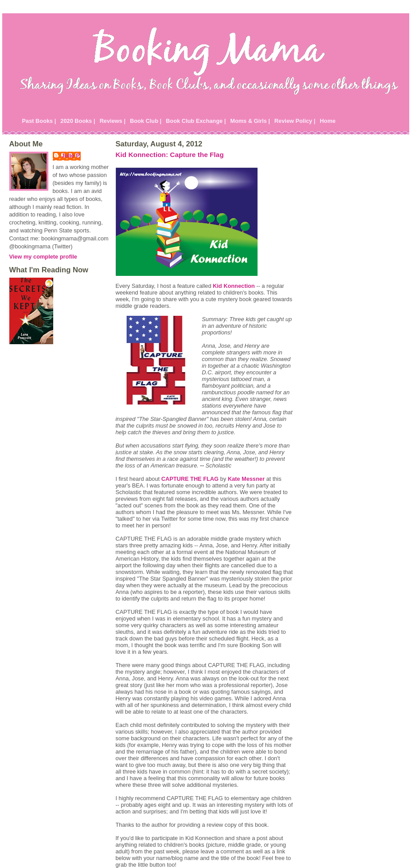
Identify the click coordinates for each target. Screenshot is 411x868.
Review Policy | (295, 121)
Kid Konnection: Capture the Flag (170, 155)
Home (328, 121)
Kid (234, 286)
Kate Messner (246, 479)
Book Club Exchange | (196, 121)
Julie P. (71, 155)
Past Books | (39, 121)
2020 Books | (78, 121)
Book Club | (146, 121)
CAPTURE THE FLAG (190, 479)
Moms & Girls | (250, 121)
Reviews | (113, 121)
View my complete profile (43, 257)
